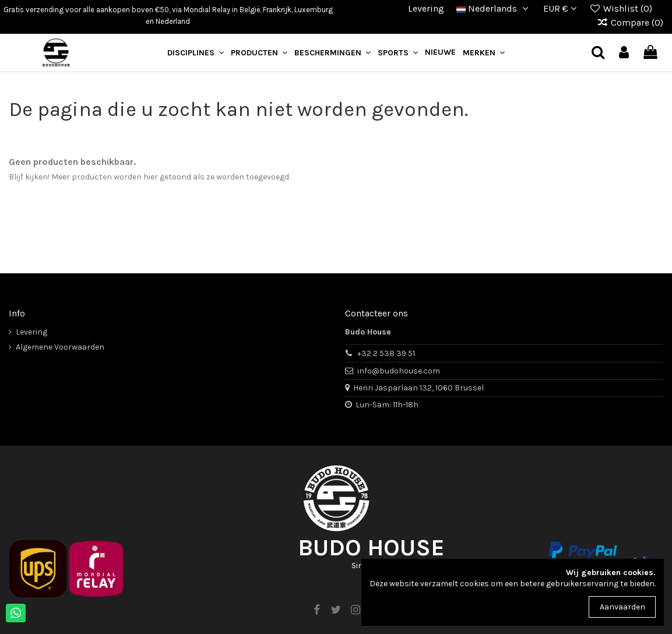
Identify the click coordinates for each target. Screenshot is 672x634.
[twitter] (336, 610)
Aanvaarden (622, 607)
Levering (426, 8)
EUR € (560, 8)
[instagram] (356, 610)
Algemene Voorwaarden (60, 347)
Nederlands (494, 8)
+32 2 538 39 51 (386, 353)
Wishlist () (622, 8)
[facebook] (316, 610)
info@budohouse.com (399, 371)
